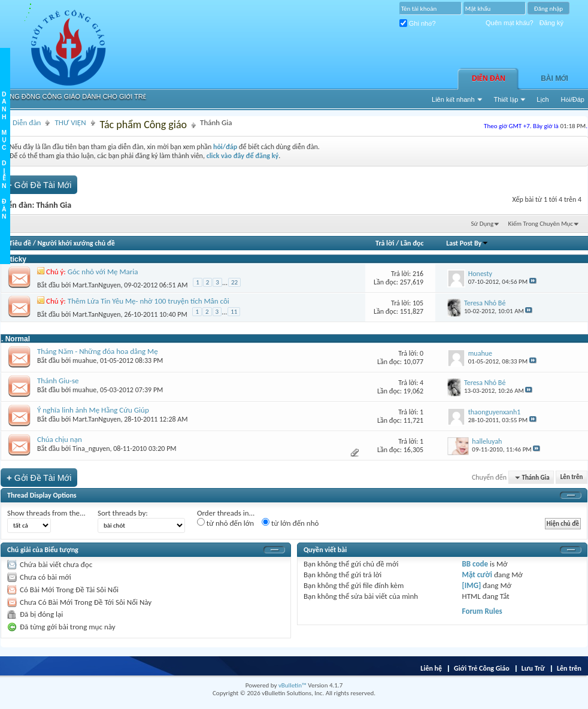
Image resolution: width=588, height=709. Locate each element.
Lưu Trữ (533, 668)
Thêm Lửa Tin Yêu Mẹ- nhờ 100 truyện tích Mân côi (148, 301)
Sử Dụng (483, 224)
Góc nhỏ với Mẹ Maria (103, 272)
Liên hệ (431, 668)
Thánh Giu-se (58, 381)
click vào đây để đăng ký (243, 156)
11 (234, 312)
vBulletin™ (293, 685)
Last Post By (467, 243)
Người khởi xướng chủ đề (76, 243)
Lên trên (572, 478)
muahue (84, 360)
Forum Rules (482, 611)
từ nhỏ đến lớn (225, 523)
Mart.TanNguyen (97, 285)
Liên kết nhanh (453, 99)
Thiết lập (506, 99)
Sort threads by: (123, 513)
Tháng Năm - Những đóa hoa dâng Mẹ (98, 351)
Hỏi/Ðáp (573, 99)
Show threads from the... (46, 513)
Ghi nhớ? (418, 23)
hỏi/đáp (225, 147)
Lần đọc (412, 243)
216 (418, 274)
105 (418, 303)
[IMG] (472, 585)
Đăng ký (551, 23)
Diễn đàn (489, 78)
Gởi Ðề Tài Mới (39, 185)
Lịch (542, 99)
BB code (475, 564)
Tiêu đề (20, 243)
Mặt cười (477, 575)
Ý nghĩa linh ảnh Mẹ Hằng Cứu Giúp (93, 410)
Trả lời (385, 243)
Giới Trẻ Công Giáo (482, 668)
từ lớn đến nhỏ (290, 523)
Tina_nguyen (91, 449)
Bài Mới (554, 78)
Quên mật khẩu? (510, 23)
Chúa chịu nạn (60, 439)
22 (234, 282)
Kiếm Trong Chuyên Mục (541, 224)
